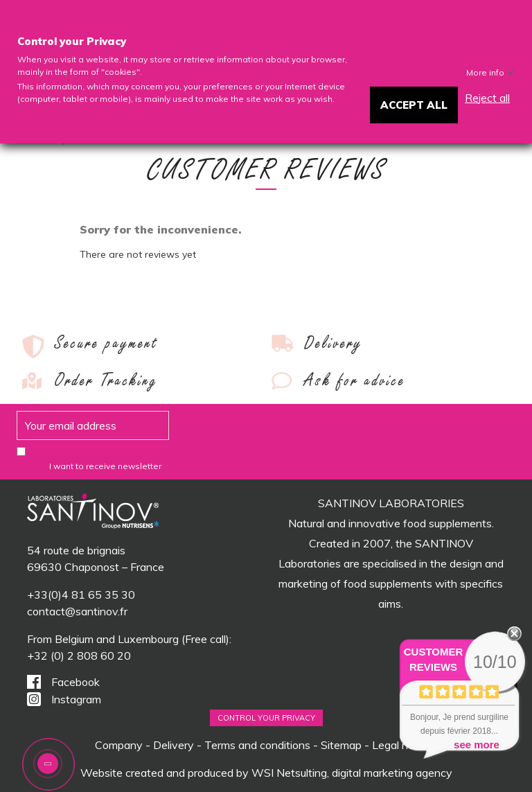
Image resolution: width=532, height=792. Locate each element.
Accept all (414, 105)
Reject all (487, 98)
